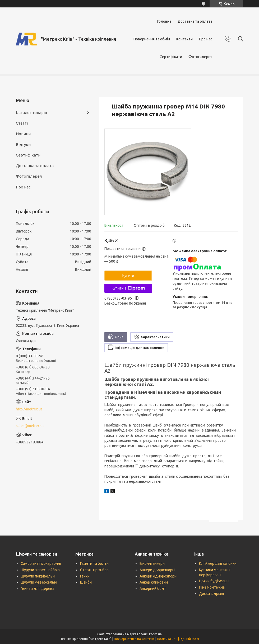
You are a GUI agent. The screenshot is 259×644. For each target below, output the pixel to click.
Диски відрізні (211, 594)
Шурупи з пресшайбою (40, 570)
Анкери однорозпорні (158, 576)
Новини (23, 134)
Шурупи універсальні (39, 582)
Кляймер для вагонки (218, 563)
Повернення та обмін (152, 39)
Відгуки (23, 145)
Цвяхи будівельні (214, 581)
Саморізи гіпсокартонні (41, 563)
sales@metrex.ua (30, 426)
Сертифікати (171, 57)
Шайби (86, 582)
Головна (164, 21)
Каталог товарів (31, 113)
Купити (128, 276)
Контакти (184, 39)
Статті (22, 123)
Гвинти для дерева (37, 589)
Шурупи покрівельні (38, 576)
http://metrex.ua (29, 409)
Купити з (128, 288)
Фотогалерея (200, 57)
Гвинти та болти (94, 563)
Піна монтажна (212, 587)
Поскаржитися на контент (134, 639)
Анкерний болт (153, 589)
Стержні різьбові (95, 570)
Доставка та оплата (195, 21)
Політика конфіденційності (178, 639)
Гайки (85, 576)
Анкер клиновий (154, 582)
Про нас (206, 39)
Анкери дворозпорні (157, 570)
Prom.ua (155, 634)
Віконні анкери (152, 563)
